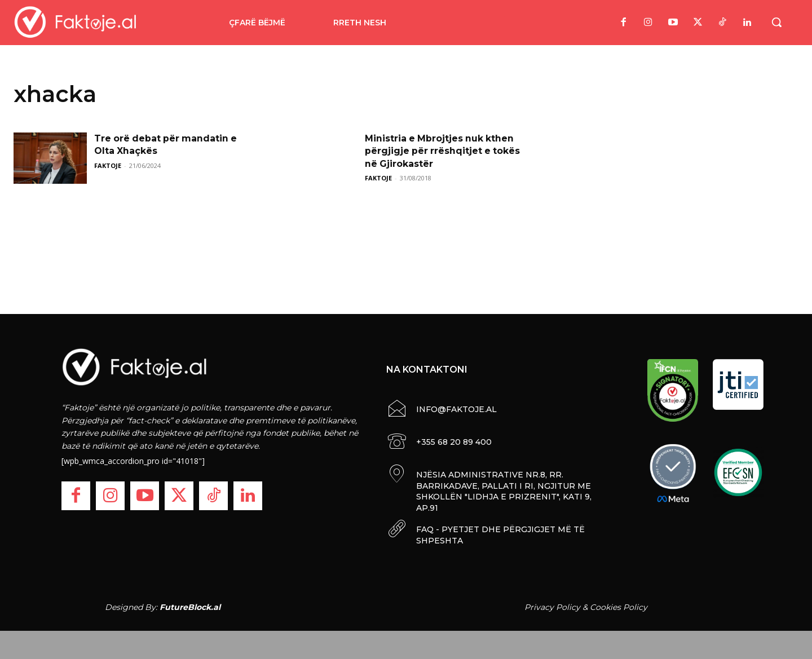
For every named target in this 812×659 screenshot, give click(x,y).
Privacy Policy (552, 607)
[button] (776, 22)
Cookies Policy (619, 607)
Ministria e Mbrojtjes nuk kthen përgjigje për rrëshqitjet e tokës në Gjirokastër (443, 151)
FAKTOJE (108, 165)
